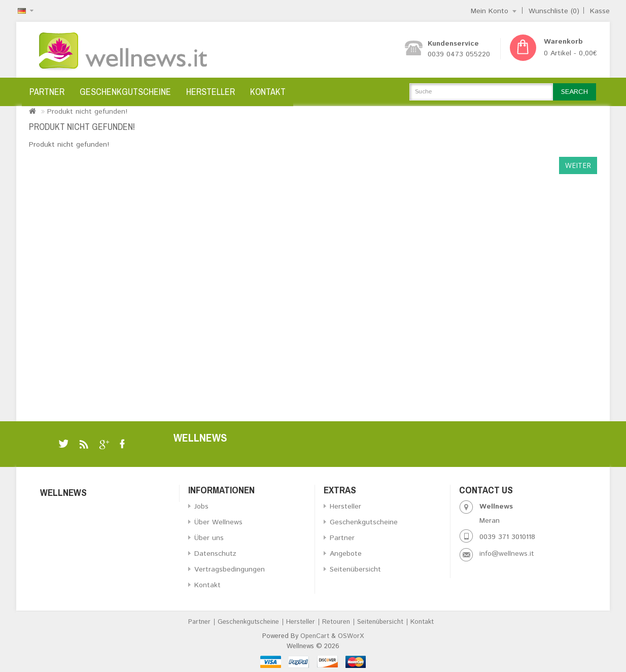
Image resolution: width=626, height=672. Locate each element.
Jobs (201, 507)
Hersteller (211, 92)
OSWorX (351, 636)
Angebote (346, 554)
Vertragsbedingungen (230, 569)
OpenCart (315, 636)
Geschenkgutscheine (125, 92)
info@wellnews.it (507, 554)
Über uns (209, 538)
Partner (47, 92)
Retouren (336, 622)
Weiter (578, 165)
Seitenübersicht (355, 569)
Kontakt (268, 92)
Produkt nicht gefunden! (87, 112)
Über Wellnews (218, 522)
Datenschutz (215, 554)
